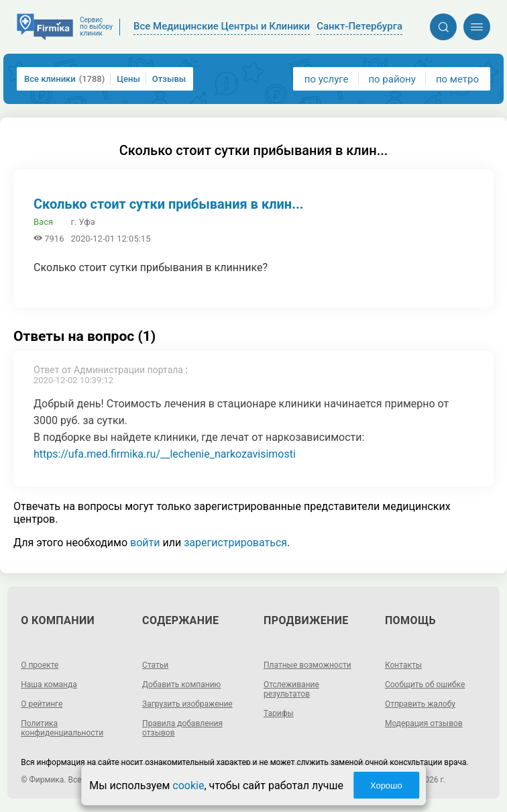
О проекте (40, 665)
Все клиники (64, 79)
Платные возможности (307, 665)
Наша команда (49, 684)
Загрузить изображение (187, 704)
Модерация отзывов (424, 723)
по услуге (327, 79)
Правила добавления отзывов (182, 728)
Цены (128, 79)
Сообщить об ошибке (425, 684)
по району (392, 79)
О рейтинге (42, 704)
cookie (188, 785)
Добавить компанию (181, 684)
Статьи (155, 665)
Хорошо (386, 785)
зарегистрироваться (235, 543)
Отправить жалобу (420, 704)
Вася (43, 222)
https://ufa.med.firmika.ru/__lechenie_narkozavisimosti (165, 454)
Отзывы (169, 79)
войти (145, 543)
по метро (457, 79)
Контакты (403, 665)
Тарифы (279, 713)
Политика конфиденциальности (62, 728)
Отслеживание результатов (291, 689)
